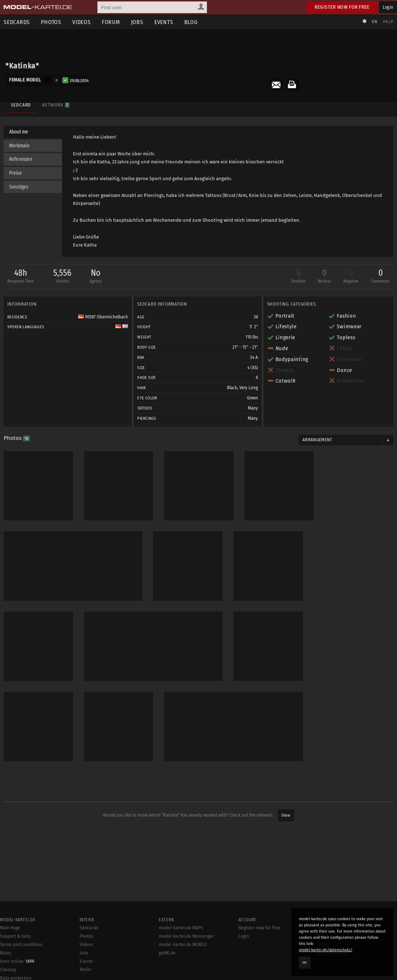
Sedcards (89, 928)
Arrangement (317, 440)
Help (388, 22)
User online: (17, 961)
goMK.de (167, 953)
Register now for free (342, 7)
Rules (6, 953)
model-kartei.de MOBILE (183, 945)
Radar (86, 969)
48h (20, 277)
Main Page (10, 928)
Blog (191, 22)
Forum (111, 22)
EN (374, 22)
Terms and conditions (21, 945)
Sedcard (21, 105)
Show (286, 815)
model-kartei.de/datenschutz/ (326, 950)
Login (388, 7)
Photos (51, 22)
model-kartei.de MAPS (181, 928)
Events (164, 22)
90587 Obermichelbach (103, 317)
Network (55, 105)
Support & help (15, 936)
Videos (82, 22)
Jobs (137, 22)
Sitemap (8, 970)
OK (305, 962)
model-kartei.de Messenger (186, 936)
